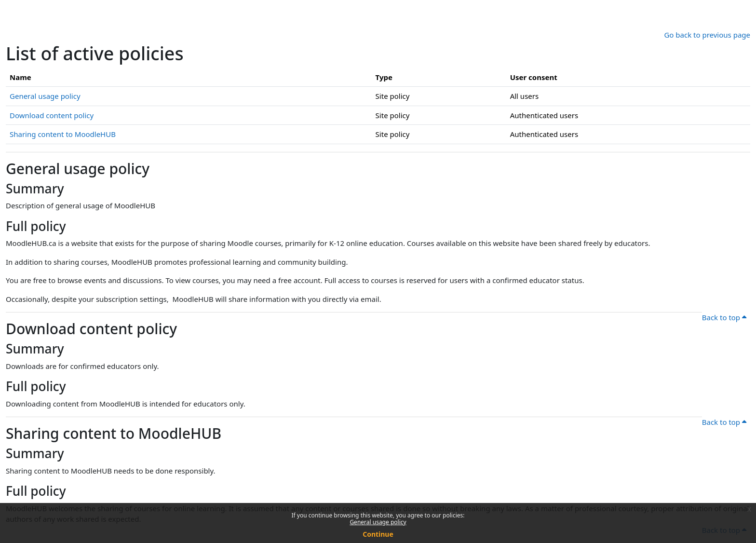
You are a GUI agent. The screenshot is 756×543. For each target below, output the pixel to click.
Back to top (724, 317)
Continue (378, 534)
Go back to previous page (707, 35)
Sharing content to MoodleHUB (63, 134)
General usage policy (378, 522)
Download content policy (52, 115)
